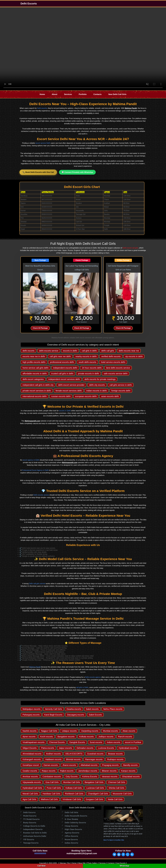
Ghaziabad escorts (131, 777)
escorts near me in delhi (34, 356)
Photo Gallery (92, 863)
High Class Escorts (73, 829)
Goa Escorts (121, 863)
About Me (82, 863)
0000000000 (40, 853)
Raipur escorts (49, 771)
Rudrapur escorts (115, 759)
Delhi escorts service (41, 495)
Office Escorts (71, 836)
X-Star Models (71, 819)
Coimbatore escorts (52, 777)
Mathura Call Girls (49, 799)
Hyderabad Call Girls (32, 788)
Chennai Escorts (57, 742)
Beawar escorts (115, 754)
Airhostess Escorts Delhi (35, 836)
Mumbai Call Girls (72, 782)
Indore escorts (114, 742)
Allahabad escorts (89, 765)
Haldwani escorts (53, 759)
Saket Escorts (95, 715)
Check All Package (40, 328)
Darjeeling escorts (90, 731)
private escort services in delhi (37, 391)
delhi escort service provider (71, 385)
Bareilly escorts (130, 765)
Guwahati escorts (95, 754)
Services (68, 94)
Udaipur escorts (69, 731)
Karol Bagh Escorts (53, 715)
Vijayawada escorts (32, 782)
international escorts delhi (35, 396)
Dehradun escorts (85, 748)
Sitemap (63, 863)
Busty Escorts (30, 823)
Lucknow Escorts (106, 748)
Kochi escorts (46, 737)
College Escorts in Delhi (34, 826)
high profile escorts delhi (34, 362)
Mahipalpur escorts (31, 709)
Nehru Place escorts (113, 709)
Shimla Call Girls (116, 788)
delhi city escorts (97, 385)
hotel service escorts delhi (113, 362)
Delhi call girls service (37, 584)
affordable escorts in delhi (35, 374)
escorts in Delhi (65, 411)
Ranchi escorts (125, 737)
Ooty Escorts (72, 777)
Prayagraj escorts (110, 765)
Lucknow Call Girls (95, 788)
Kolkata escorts (87, 737)
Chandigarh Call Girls (98, 794)
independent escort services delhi (64, 379)
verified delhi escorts (111, 356)
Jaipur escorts (65, 748)
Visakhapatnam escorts (34, 742)
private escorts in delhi (88, 374)
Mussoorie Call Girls (122, 794)
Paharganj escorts (31, 715)
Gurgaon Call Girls (94, 799)
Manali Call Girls (30, 794)
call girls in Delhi (82, 687)
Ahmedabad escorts (32, 754)
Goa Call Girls (52, 782)
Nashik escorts (29, 731)
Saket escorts (92, 709)
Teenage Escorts (31, 843)
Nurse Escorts (71, 839)
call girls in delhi (89, 351)
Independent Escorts (33, 829)
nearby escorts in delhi (86, 356)
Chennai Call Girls (117, 782)
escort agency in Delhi (31, 460)
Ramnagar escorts (94, 759)
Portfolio (83, 94)
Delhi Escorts (29, 4)
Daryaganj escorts (76, 715)
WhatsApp (125, 866)
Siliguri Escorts (30, 748)
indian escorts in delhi (97, 391)
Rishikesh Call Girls (74, 794)
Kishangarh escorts (32, 759)
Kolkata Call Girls (74, 788)
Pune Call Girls (54, 788)
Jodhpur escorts (106, 737)
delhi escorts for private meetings (100, 379)
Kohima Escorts (90, 777)
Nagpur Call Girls (49, 731)
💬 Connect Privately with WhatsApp (77, 172)
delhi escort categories (33, 379)
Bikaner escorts (109, 771)
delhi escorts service (49, 351)
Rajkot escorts (67, 771)
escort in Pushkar (133, 742)
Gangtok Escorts (77, 742)
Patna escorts (48, 748)
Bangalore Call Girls (94, 782)
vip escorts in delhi (134, 356)
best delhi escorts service (118, 368)
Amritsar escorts (30, 777)
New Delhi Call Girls (117, 94)
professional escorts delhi (62, 362)
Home (42, 94)
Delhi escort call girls (130, 248)
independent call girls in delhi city (38, 385)
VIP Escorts (29, 839)
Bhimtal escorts (73, 759)
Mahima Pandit (35, 667)
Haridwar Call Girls (52, 794)
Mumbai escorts (110, 731)
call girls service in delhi (121, 385)
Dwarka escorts (74, 709)
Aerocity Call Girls (54, 709)
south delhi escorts (87, 362)
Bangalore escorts (66, 737)
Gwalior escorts (30, 771)
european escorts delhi (86, 396)
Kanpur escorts (128, 771)
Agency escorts (72, 833)
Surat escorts (96, 742)
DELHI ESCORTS (74, 754)
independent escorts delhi (65, 368)
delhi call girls (108, 351)
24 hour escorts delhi (92, 368)
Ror (69, 863)
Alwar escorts (129, 731)
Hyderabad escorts (128, 748)
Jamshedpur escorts (88, 771)
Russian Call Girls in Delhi (35, 833)
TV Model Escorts (31, 819)
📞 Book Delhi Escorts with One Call (38, 172)
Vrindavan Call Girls (72, 799)
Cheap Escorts (71, 826)
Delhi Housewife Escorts (76, 816)
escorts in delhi (70, 351)
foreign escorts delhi (121, 391)
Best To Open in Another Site (114, 840)
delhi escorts (28, 351)
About (55, 94)
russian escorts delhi (61, 396)
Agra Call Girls (29, 799)
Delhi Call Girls (71, 812)
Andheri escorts (53, 754)
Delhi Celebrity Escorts (75, 823)
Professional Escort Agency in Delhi (35, 470)
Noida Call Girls (115, 799)
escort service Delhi (43, 143)
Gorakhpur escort (31, 765)
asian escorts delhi (110, 396)
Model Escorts (30, 816)
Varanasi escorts (110, 777)
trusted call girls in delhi (62, 374)
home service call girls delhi (36, 368)
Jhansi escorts (69, 765)
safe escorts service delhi (116, 374)
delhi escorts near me (129, 351)
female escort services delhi (69, 391)
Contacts (97, 94)
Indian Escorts (71, 843)
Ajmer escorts (29, 737)
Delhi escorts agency (93, 677)
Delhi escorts (42, 108)
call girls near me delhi (60, 356)
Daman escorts (51, 765)
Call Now (41, 866)
